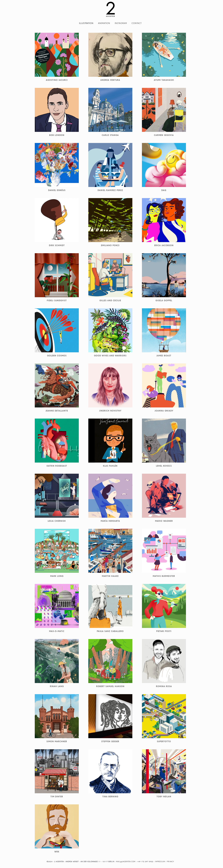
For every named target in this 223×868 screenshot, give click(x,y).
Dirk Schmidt (57, 245)
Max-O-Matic (57, 631)
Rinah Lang (57, 686)
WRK (57, 852)
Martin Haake (110, 576)
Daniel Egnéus (57, 190)
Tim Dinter (57, 797)
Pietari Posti (164, 631)
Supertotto (164, 741)
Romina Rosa (164, 686)
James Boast (164, 356)
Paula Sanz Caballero (110, 631)
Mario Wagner (164, 521)
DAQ (164, 190)
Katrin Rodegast (57, 466)
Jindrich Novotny (110, 411)
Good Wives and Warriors (110, 356)
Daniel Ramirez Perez (110, 190)
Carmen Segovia (164, 135)
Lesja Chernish (57, 521)
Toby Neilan (164, 797)
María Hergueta (110, 521)
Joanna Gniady (164, 411)
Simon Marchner (57, 741)
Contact (137, 23)
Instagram (121, 23)
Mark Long (57, 576)
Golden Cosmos (57, 356)
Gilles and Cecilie (110, 300)
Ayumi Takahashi (164, 80)
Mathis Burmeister (164, 576)
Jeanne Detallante (57, 411)
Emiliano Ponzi (110, 245)
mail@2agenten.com (126, 862)
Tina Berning (110, 797)
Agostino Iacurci (57, 80)
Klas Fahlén (110, 466)
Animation (104, 23)
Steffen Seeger (110, 741)
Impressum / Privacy (165, 862)
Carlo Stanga (110, 135)
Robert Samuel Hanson (110, 686)
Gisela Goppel (164, 300)
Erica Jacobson (164, 245)
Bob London (57, 135)
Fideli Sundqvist (57, 300)
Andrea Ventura (110, 80)
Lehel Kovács (164, 466)
